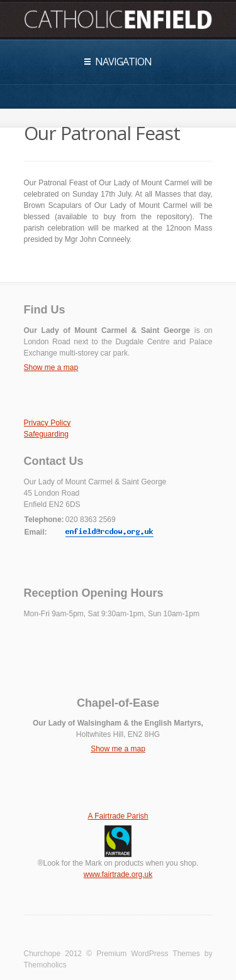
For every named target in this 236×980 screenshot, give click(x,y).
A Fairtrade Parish (118, 816)
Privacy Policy (48, 423)
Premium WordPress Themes (148, 954)
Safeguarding (46, 434)
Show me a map (51, 367)
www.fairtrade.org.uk (118, 874)
